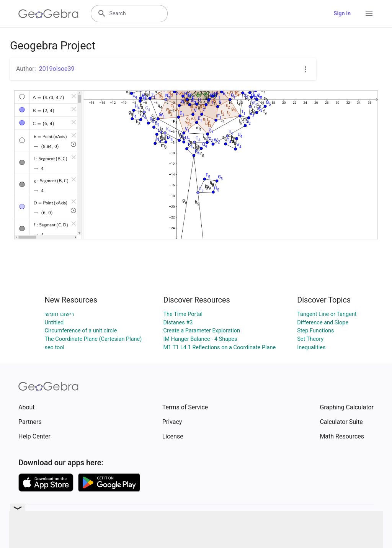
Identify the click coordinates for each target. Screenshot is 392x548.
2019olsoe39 (57, 69)
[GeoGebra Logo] (48, 14)
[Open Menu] (369, 14)
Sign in (342, 14)
